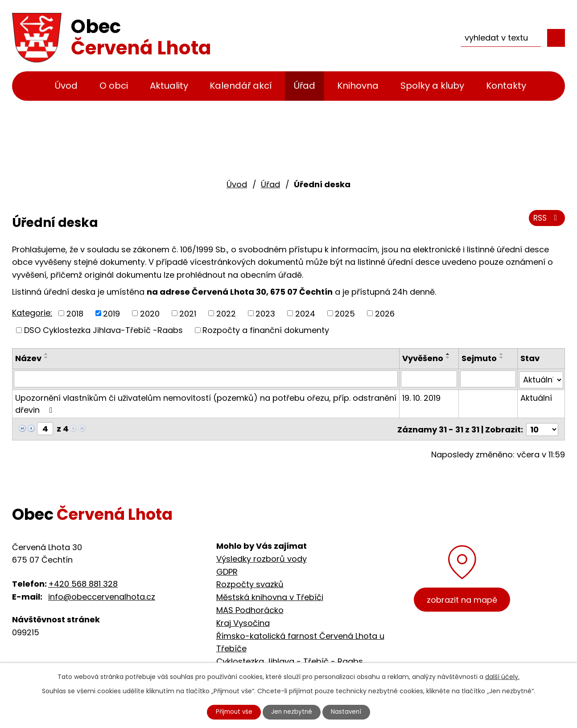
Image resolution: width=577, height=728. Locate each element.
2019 (111, 313)
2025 (345, 313)
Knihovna (358, 86)
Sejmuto (480, 358)
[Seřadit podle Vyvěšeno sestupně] (449, 358)
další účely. (502, 676)
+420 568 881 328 (83, 582)
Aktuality (169, 86)
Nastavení (350, 712)
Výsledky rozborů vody (262, 557)
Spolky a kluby (432, 86)
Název (28, 358)
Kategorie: (32, 313)
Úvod (66, 86)
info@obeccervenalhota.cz (102, 595)
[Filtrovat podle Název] (206, 379)
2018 (75, 313)
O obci (114, 86)
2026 (385, 313)
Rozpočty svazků (250, 583)
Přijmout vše (231, 712)
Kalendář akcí (241, 86)
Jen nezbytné (292, 712)
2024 (305, 313)
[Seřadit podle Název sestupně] (46, 358)
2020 (150, 313)
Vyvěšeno (423, 358)
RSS (546, 220)
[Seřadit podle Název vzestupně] (46, 354)
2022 (226, 313)
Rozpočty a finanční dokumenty (266, 330)
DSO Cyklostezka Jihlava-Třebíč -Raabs (103, 330)
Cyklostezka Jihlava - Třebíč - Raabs (290, 660)
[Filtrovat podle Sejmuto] (488, 379)
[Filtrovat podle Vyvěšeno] (429, 379)
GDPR (227, 570)
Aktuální (536, 397)
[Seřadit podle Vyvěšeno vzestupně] (449, 354)
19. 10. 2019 (422, 397)
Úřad (305, 86)
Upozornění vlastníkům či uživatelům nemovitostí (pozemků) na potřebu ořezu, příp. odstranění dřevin (206, 403)
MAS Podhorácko (250, 608)
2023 (265, 313)
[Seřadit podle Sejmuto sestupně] (502, 358)
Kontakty (506, 86)
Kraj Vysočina (243, 621)
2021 (188, 313)
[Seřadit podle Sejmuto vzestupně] (502, 354)
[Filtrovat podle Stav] (541, 379)
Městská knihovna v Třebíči (270, 595)
